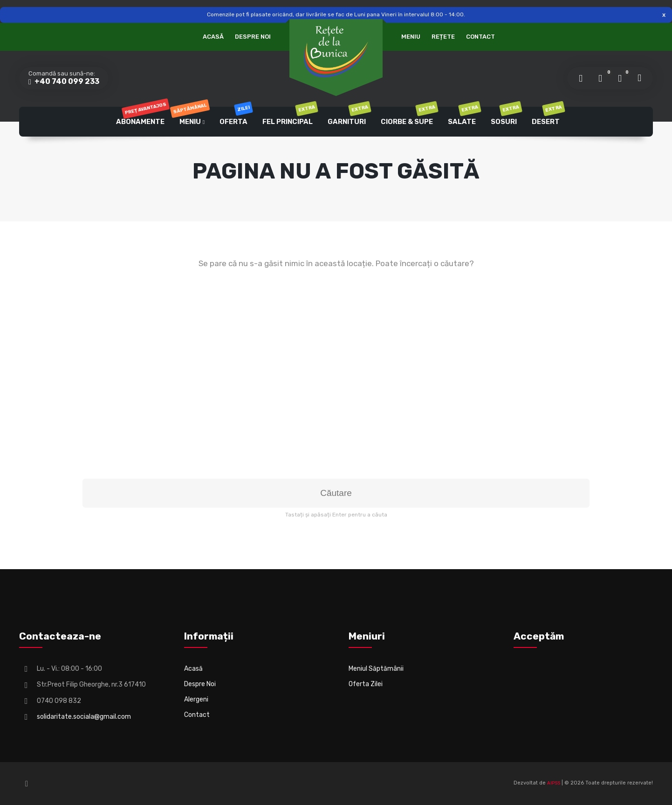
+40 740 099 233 (66, 81)
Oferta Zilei (366, 684)
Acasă (213, 37)
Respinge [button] (664, 15)
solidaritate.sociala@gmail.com (84, 717)
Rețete (443, 37)
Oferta (235, 116)
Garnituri (348, 116)
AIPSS (554, 783)
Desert (547, 116)
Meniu (411, 37)
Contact (480, 37)
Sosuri (505, 116)
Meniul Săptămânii (376, 669)
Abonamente (142, 116)
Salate (463, 116)
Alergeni (196, 699)
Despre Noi (253, 37)
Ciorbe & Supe (408, 116)
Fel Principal (289, 116)
